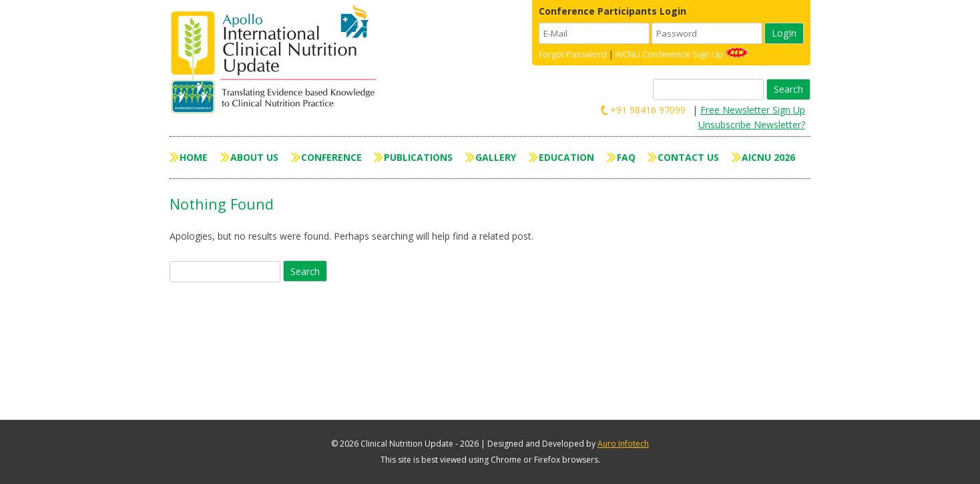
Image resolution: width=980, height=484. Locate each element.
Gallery (496, 157)
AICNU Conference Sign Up (669, 54)
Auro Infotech (623, 444)
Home (194, 157)
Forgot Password (573, 54)
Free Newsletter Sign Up (753, 110)
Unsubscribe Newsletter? (752, 125)
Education (566, 157)
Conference (331, 157)
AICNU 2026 (768, 157)
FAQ (626, 157)
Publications (418, 157)
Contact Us (688, 157)
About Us (254, 157)
